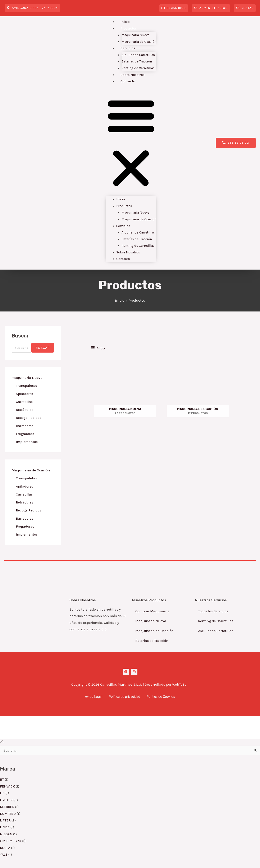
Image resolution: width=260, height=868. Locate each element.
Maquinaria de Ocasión (139, 42)
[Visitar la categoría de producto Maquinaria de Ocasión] (198, 387)
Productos (129, 28)
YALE (4, 854)
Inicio (125, 22)
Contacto (128, 81)
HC (2, 793)
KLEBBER (7, 807)
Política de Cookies (161, 697)
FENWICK (7, 786)
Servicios (128, 48)
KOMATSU (8, 814)
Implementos (27, 442)
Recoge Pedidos (29, 418)
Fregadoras (25, 434)
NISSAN (6, 834)
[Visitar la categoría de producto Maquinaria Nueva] (125, 387)
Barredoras (25, 426)
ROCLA (5, 848)
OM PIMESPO (11, 841)
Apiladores (24, 394)
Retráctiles (25, 410)
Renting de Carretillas (138, 68)
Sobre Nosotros (133, 75)
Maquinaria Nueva (135, 35)
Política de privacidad (124, 697)
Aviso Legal (94, 697)
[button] (131, 143)
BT (2, 779)
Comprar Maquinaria (152, 611)
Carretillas (24, 402)
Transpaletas (26, 385)
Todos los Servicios (213, 611)
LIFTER (5, 820)
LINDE (5, 827)
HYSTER (6, 800)
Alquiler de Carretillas (138, 55)
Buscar (43, 348)
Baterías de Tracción (137, 61)
